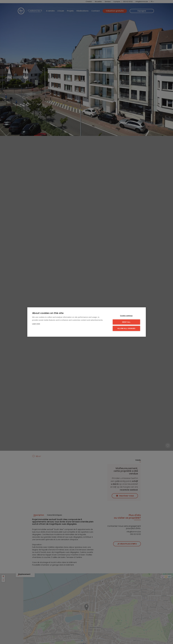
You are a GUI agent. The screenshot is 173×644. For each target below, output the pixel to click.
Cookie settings (126, 316)
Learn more (36, 324)
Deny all (126, 322)
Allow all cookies (126, 328)
